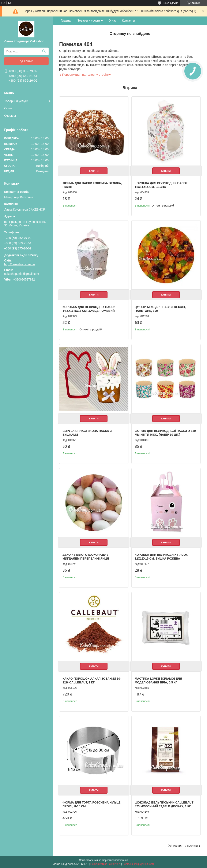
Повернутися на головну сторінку (86, 75)
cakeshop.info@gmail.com (22, 274)
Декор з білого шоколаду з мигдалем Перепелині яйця (86, 557)
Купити (94, 171)
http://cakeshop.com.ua (20, 264)
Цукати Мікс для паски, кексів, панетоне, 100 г (160, 309)
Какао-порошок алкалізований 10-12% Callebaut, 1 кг (92, 680)
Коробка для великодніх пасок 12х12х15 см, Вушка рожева (161, 557)
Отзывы (10, 116)
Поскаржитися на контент (105, 864)
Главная (66, 21)
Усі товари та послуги (183, 846)
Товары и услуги (16, 101)
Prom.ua (123, 860)
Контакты (128, 21)
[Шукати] (44, 51)
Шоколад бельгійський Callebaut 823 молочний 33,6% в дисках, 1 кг (164, 804)
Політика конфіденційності (138, 864)
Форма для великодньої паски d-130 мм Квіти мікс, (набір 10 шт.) (165, 433)
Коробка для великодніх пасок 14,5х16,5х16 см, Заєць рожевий (89, 309)
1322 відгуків (171, 3)
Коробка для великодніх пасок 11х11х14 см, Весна (161, 185)
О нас (8, 108)
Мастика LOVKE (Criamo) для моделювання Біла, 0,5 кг (158, 680)
